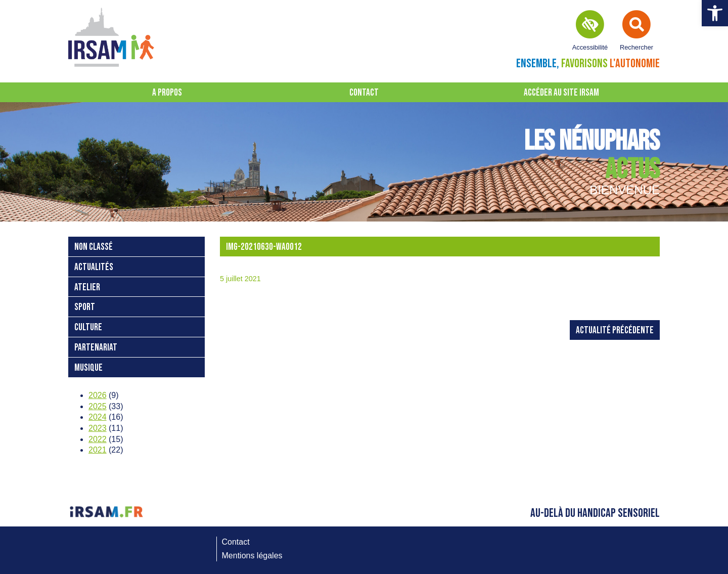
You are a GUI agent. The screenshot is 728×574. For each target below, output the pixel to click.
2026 (98, 395)
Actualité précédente (615, 330)
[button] (715, 13)
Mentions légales (252, 556)
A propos (167, 93)
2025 (98, 406)
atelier (87, 288)
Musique (88, 368)
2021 (98, 450)
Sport (85, 307)
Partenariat (96, 348)
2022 (98, 439)
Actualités (94, 267)
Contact (364, 93)
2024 (98, 417)
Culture (88, 327)
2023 (98, 428)
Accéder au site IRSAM (561, 93)
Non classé (94, 247)
